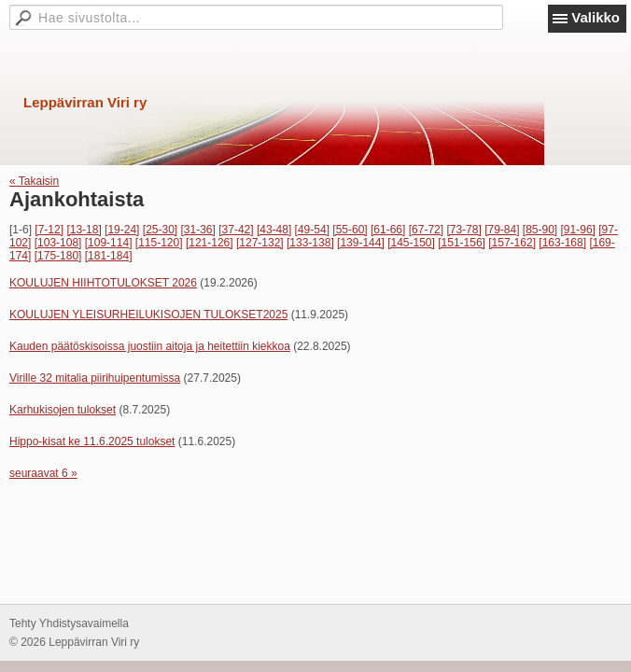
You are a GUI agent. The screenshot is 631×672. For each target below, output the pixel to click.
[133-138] (310, 243)
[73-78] (463, 230)
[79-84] (502, 230)
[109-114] (109, 243)
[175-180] (58, 256)
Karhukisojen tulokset (63, 410)
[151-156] (462, 243)
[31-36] (198, 230)
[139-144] (361, 243)
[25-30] (160, 230)
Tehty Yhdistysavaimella (69, 623)
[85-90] (540, 230)
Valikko (596, 17)
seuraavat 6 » (43, 473)
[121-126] (210, 243)
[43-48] (274, 230)
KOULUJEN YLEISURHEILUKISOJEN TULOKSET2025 (148, 315)
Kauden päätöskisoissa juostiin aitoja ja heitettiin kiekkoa (150, 346)
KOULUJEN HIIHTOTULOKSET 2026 (103, 283)
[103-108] (58, 243)
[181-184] (109, 256)
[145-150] (411, 243)
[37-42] (236, 230)
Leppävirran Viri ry (85, 102)
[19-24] (122, 230)
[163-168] (562, 243)
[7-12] (49, 230)
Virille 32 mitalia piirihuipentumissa (95, 378)
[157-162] (512, 243)
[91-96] (578, 230)
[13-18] (84, 230)
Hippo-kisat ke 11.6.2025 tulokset (92, 441)
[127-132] (260, 243)
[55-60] (350, 230)
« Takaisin (34, 181)
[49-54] (312, 230)
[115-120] (159, 243)
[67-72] (426, 230)
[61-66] (388, 230)
